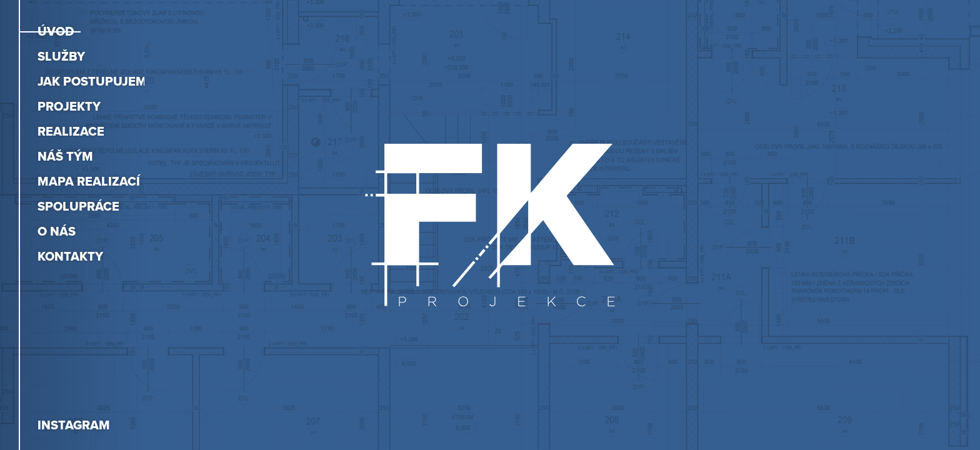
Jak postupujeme (96, 81)
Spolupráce (78, 206)
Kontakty (70, 256)
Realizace (71, 131)
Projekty (69, 106)
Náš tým (65, 156)
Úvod (56, 31)
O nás (57, 231)
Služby (61, 56)
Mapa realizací (89, 181)
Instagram (74, 425)
